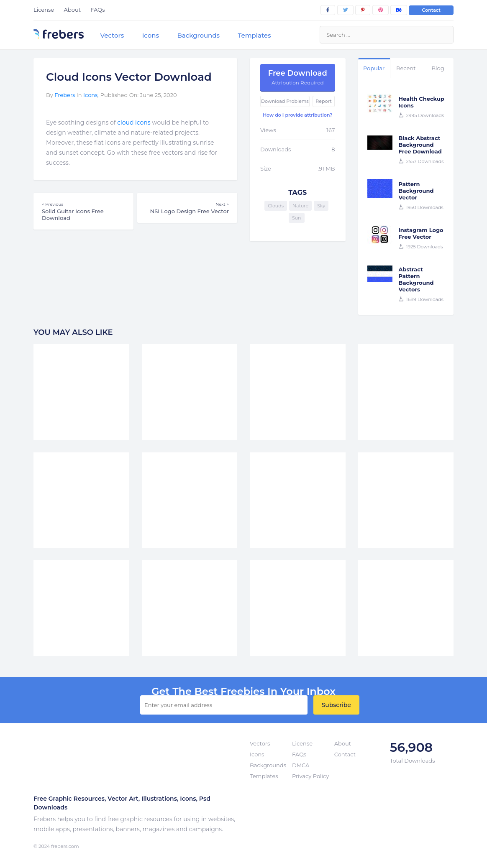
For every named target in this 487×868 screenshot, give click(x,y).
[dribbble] (381, 10)
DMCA (301, 765)
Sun (297, 218)
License (44, 10)
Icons (151, 35)
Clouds (276, 206)
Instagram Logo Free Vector (421, 233)
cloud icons (134, 123)
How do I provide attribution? (297, 115)
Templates (254, 35)
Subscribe (336, 705)
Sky (321, 206)
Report (323, 101)
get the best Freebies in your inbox (243, 692)
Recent (406, 68)
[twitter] (345, 10)
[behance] (399, 10)
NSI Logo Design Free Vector (187, 208)
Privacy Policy (310, 776)
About (72, 10)
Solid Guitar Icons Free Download (83, 211)
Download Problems (285, 101)
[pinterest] (363, 10)
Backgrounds (198, 35)
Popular (374, 68)
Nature (300, 206)
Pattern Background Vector (416, 191)
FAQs (97, 10)
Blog (438, 68)
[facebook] (328, 10)
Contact (431, 10)
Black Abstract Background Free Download (420, 145)
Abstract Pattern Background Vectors (416, 279)
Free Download (298, 77)
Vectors (112, 35)
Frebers (65, 95)
